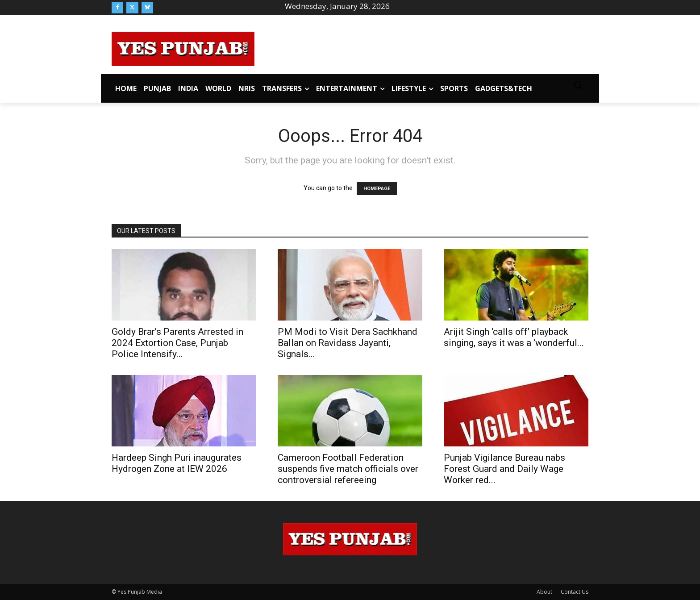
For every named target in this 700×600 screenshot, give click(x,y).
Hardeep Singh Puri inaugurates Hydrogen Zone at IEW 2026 (177, 463)
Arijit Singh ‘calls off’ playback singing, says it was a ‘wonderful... (514, 337)
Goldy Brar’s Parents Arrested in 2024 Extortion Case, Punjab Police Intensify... (177, 343)
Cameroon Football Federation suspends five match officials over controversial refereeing (348, 469)
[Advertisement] (421, 47)
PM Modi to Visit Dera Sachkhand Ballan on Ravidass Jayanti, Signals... (348, 343)
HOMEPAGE (377, 189)
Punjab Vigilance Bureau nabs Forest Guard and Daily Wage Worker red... (504, 469)
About (544, 592)
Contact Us (575, 592)
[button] (578, 85)
